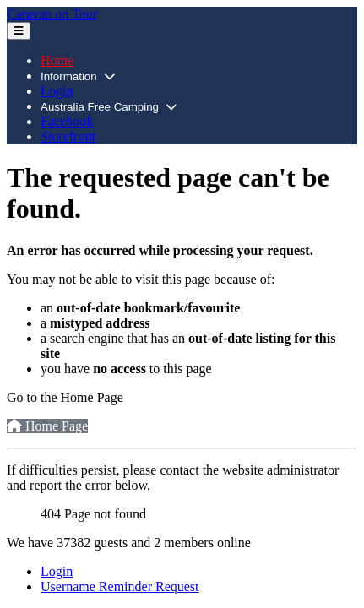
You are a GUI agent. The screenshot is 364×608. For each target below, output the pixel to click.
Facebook (67, 121)
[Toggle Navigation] (19, 31)
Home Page (47, 426)
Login (57, 91)
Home (57, 60)
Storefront (68, 136)
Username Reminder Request (120, 586)
